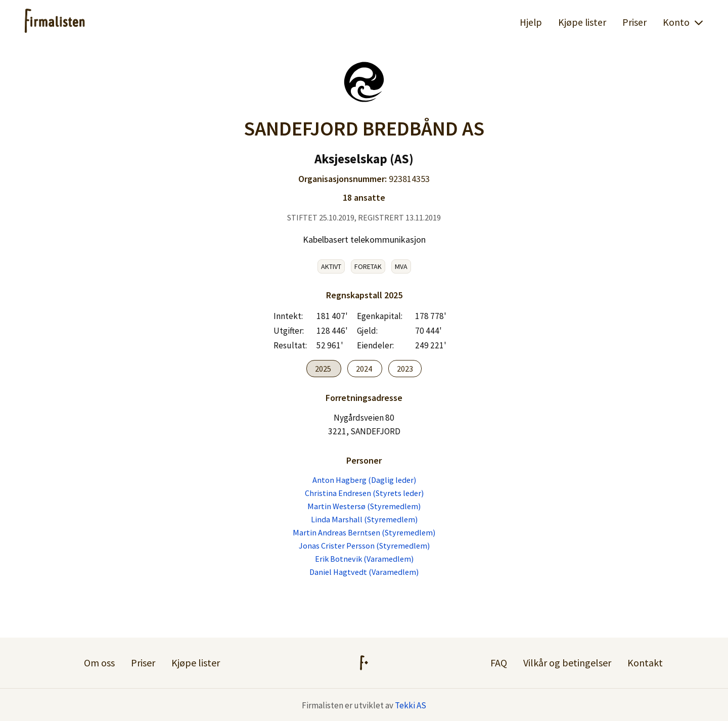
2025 (324, 369)
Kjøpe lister (582, 22)
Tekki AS (411, 705)
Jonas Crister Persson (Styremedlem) (364, 546)
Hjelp (531, 22)
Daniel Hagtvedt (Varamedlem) (364, 572)
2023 (405, 369)
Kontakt (645, 663)
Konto (683, 22)
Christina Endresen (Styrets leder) (364, 493)
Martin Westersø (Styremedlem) (364, 506)
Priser (634, 22)
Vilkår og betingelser (567, 663)
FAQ (499, 663)
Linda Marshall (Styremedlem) (364, 519)
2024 (365, 369)
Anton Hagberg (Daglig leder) (364, 480)
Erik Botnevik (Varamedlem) (364, 559)
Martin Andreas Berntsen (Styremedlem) (364, 532)
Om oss (99, 663)
